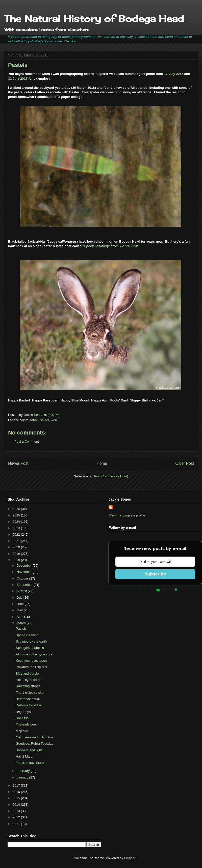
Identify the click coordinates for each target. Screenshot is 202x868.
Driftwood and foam (30, 705)
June (21, 604)
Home (102, 463)
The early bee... (27, 724)
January (23, 777)
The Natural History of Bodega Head (94, 19)
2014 (17, 805)
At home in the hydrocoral (34, 654)
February (24, 771)
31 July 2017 (18, 79)
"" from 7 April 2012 (110, 246)
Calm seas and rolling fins (34, 737)
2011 (17, 824)
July (20, 598)
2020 (17, 547)
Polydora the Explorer (31, 667)
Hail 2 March (25, 756)
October (23, 578)
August (22, 591)
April (20, 617)
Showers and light (29, 750)
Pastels (21, 629)
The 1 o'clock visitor (30, 693)
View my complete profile (127, 515)
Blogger (130, 858)
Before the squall (28, 699)
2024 (17, 522)
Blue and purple (27, 673)
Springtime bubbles (30, 648)
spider (45, 420)
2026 (17, 509)
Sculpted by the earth (31, 641)
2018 (17, 560)
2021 (17, 541)
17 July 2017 (174, 74)
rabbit (34, 420)
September (25, 585)
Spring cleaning (27, 635)
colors (24, 420)
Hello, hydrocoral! (28, 680)
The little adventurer (30, 763)
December (25, 566)
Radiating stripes (28, 686)
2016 (17, 792)
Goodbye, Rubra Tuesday (34, 744)
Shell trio (22, 718)
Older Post (185, 463)
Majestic (22, 731)
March (22, 623)
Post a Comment (27, 441)
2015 (17, 798)
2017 (17, 785)
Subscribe (155, 574)
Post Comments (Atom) (111, 476)
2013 (17, 811)
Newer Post (18, 463)
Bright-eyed (24, 712)
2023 (17, 528)
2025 (17, 515)
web (54, 420)
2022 (17, 534)
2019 (17, 554)
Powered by (155, 590)
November (25, 572)
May (20, 610)
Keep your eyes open (31, 661)
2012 (17, 817)
